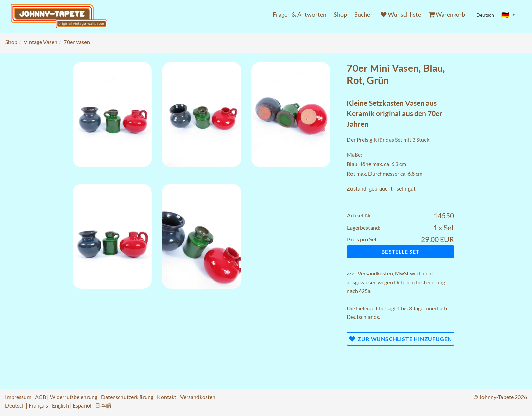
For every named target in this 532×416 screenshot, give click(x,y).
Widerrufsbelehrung (74, 397)
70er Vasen (77, 42)
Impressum (18, 397)
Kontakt (167, 397)
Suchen (364, 14)
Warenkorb (447, 14)
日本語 (103, 405)
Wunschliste (401, 14)
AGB (41, 397)
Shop (340, 14)
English (60, 405)
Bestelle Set (401, 251)
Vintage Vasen (41, 42)
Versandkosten (375, 273)
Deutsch (15, 405)
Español (82, 405)
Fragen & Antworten (300, 14)
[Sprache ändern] (509, 15)
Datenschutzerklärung (127, 397)
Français (38, 405)
